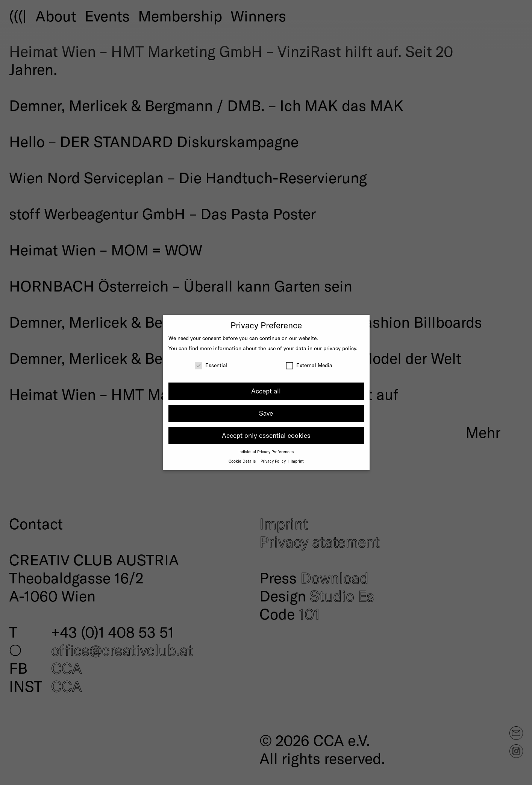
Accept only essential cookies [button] (266, 435)
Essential (211, 365)
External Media (309, 365)
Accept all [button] (266, 391)
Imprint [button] (297, 461)
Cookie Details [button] (243, 461)
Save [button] (266, 413)
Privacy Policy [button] (274, 461)
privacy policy (340, 348)
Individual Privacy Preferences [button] (266, 452)
